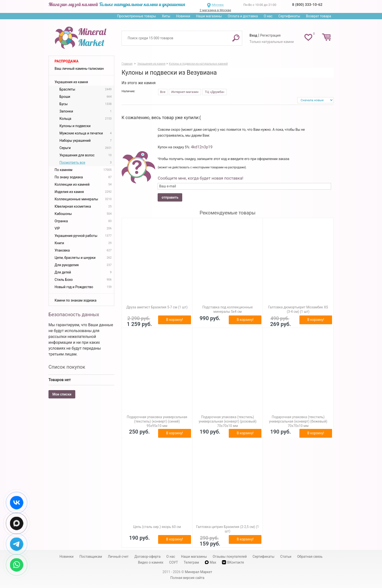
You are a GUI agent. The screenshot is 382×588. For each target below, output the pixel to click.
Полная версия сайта (187, 578)
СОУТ (173, 562)
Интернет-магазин (185, 92)
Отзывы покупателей (230, 557)
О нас (268, 16)
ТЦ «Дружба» (215, 92)
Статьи (286, 557)
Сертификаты (289, 16)
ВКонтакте (233, 562)
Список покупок (67, 367)
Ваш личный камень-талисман (79, 69)
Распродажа (67, 61)
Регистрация (270, 35)
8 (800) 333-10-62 (307, 5)
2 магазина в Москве (215, 10)
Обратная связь (310, 557)
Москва (218, 5)
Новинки (183, 16)
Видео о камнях (151, 562)
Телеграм (191, 562)
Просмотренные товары (136, 16)
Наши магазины (209, 16)
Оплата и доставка (243, 16)
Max (211, 562)
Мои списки (62, 394)
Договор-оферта (148, 557)
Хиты (166, 16)
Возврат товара (319, 16)
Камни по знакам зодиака (76, 300)
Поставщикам (91, 557)
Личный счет (118, 557)
